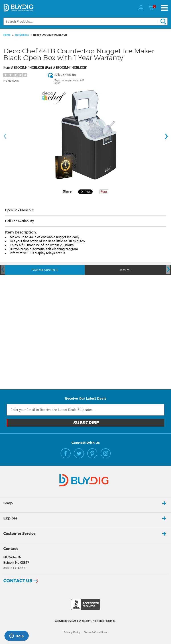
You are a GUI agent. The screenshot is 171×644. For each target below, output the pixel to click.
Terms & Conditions (96, 632)
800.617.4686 (14, 568)
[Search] (85, 21)
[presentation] (5, 136)
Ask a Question (65, 75)
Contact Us (18, 581)
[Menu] (164, 8)
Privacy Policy (72, 632)
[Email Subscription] (85, 410)
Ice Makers (22, 35)
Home (7, 35)
